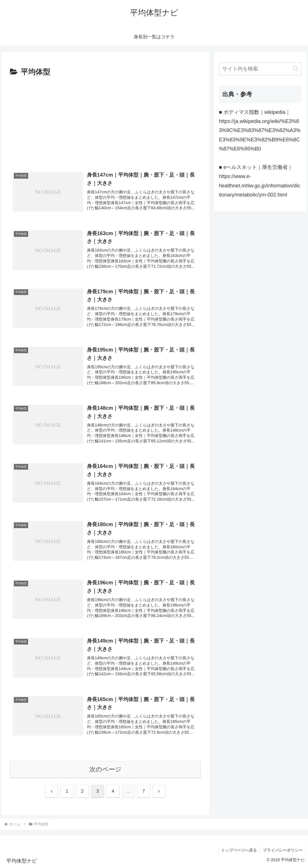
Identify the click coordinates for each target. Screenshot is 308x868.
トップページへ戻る (239, 850)
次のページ (105, 769)
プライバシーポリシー (283, 850)
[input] (260, 69)
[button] (296, 69)
